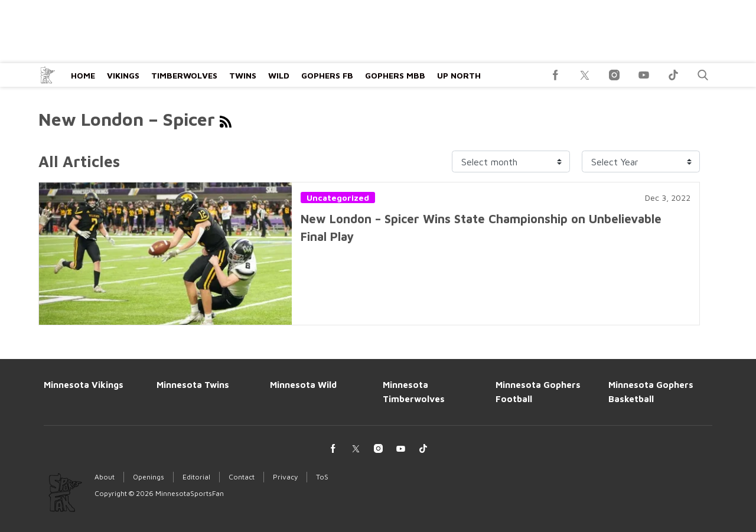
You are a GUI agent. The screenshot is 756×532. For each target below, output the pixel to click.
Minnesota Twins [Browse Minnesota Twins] (193, 385)
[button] (703, 75)
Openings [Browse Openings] (149, 477)
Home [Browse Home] (83, 75)
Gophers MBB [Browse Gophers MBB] (395, 75)
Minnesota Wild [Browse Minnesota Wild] (303, 385)
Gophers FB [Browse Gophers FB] (327, 75)
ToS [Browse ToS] (322, 477)
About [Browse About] (105, 477)
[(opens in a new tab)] (555, 75)
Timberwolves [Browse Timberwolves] (184, 75)
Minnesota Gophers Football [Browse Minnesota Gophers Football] (538, 392)
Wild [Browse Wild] (279, 75)
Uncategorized (338, 198)
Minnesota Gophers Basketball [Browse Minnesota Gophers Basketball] (651, 392)
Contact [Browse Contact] (242, 477)
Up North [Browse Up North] (459, 75)
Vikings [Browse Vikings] (123, 75)
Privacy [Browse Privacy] (285, 477)
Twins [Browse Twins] (243, 75)
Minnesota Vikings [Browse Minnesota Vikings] (84, 385)
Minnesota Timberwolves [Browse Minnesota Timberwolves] (414, 392)
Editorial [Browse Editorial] (196, 477)
